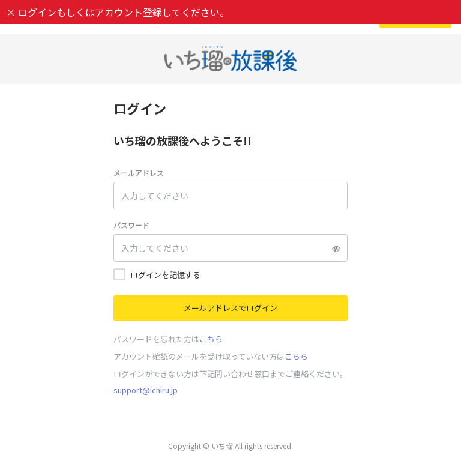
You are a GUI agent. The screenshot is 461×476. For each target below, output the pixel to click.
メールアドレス (139, 173)
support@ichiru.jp (146, 390)
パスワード (131, 225)
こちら (211, 339)
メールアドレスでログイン (230, 308)
